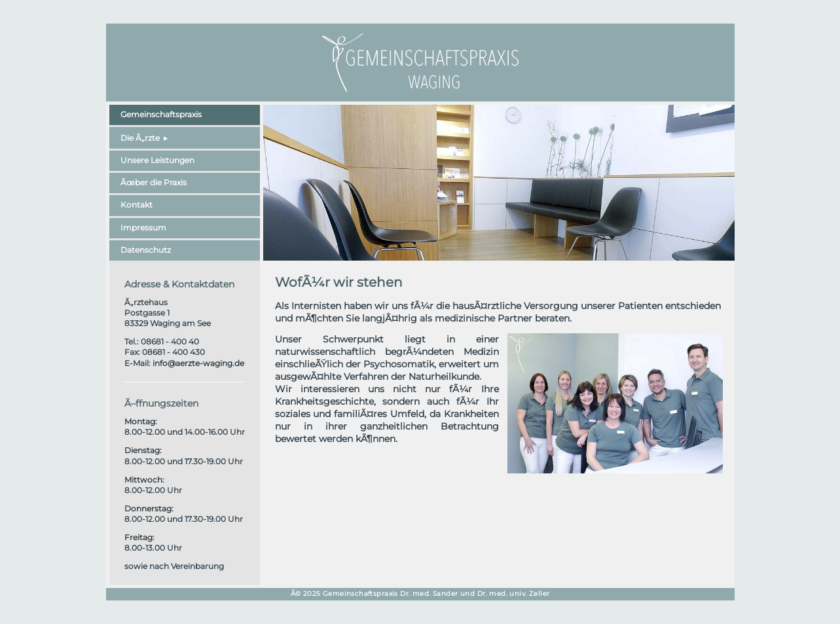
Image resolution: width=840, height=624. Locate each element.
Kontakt (137, 205)
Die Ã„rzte (140, 138)
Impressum (143, 228)
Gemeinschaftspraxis (161, 114)
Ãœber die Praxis (154, 182)
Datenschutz (146, 250)
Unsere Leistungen (157, 160)
